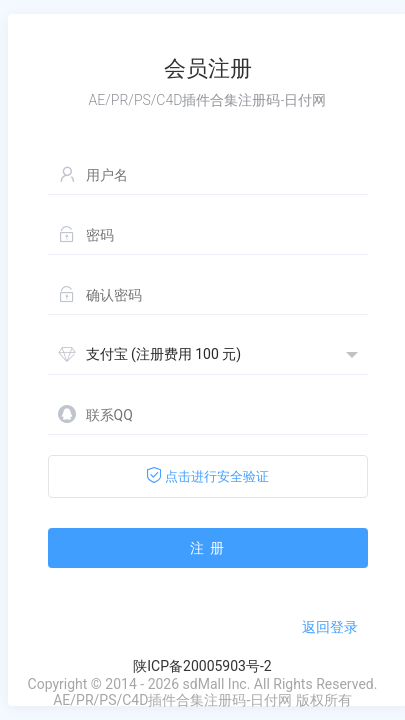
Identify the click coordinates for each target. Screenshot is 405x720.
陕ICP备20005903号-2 (202, 666)
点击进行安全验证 (207, 475)
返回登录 (330, 627)
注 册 (207, 548)
